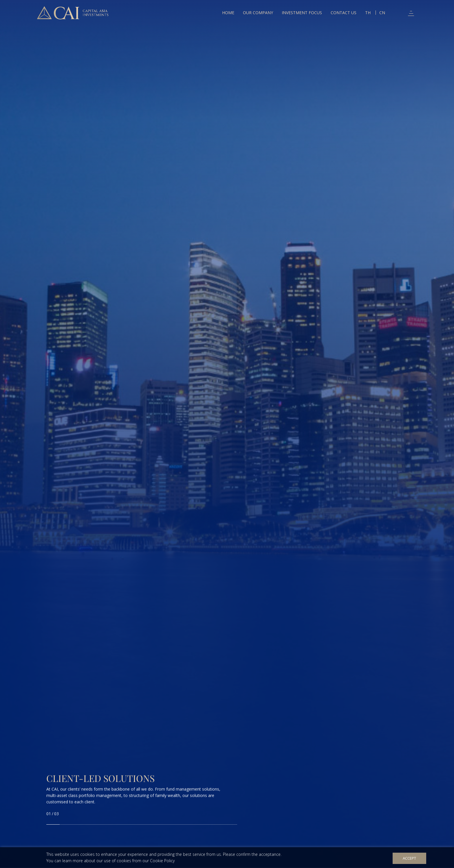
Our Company (258, 13)
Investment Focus (302, 13)
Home (228, 13)
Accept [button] (409, 858)
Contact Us (344, 13)
